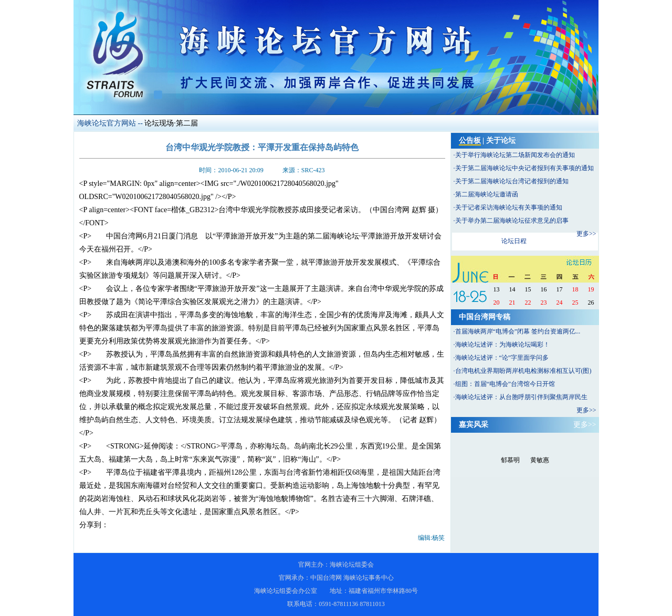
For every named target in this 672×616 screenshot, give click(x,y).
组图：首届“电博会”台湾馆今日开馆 (505, 384)
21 (512, 302)
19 (591, 289)
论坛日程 (514, 241)
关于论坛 (501, 140)
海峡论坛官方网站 (107, 123)
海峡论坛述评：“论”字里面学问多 (502, 358)
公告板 (470, 140)
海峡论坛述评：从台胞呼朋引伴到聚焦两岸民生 (521, 397)
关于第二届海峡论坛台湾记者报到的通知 (512, 181)
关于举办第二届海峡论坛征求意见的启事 (512, 221)
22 (528, 302)
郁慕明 (510, 460)
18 (575, 289)
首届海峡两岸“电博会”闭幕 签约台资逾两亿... (518, 331)
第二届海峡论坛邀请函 (487, 194)
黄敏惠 (540, 460)
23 (544, 302)
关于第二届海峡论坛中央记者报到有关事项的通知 (524, 168)
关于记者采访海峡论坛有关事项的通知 (509, 207)
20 (497, 302)
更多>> (586, 234)
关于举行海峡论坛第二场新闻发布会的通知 (515, 155)
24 (560, 302)
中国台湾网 (326, 578)
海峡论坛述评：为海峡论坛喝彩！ (502, 344)
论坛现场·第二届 (171, 123)
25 (575, 302)
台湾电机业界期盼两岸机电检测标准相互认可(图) (523, 371)
